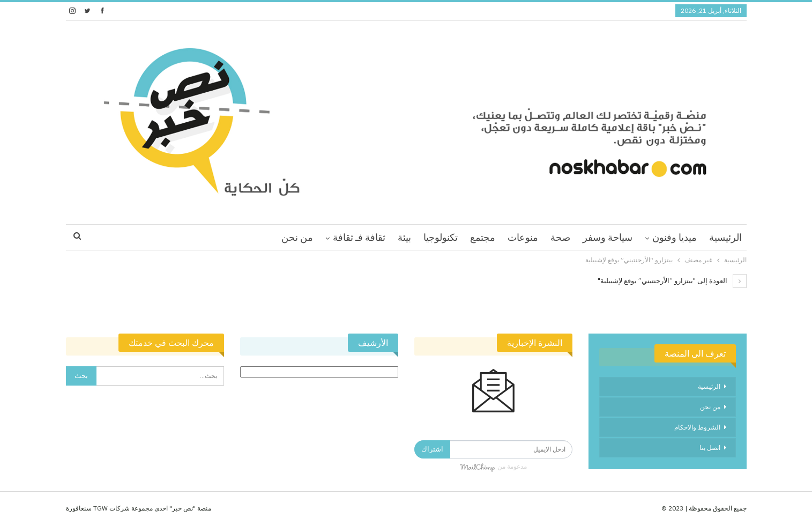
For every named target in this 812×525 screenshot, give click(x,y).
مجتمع (483, 237)
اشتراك (432, 449)
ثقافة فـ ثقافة (359, 237)
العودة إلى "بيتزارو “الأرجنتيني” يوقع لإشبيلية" (672, 281)
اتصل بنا (710, 448)
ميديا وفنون (675, 237)
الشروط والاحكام (697, 427)
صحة (560, 237)
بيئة (404, 237)
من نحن (297, 237)
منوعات (523, 237)
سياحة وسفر (608, 237)
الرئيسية (725, 237)
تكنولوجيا (441, 237)
